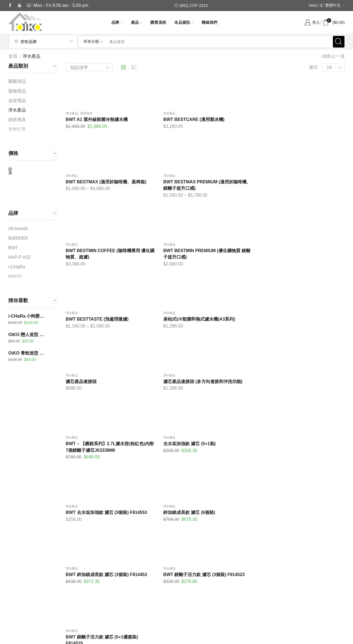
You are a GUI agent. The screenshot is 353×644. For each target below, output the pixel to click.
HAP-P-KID (20, 257)
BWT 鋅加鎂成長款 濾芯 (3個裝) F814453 (241, 342)
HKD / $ (316, 6)
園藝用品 (17, 81)
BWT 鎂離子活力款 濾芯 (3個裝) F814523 (313, 342)
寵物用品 (17, 91)
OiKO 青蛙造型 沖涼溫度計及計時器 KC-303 (28, 353)
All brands (18, 229)
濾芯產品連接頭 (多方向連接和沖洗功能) (168, 265)
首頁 (13, 56)
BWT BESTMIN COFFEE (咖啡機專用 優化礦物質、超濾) (96, 195)
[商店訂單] (89, 68)
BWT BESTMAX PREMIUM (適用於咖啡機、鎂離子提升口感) (312, 124)
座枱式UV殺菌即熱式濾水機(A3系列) (312, 195)
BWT (14, 248)
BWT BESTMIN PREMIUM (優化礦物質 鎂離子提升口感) (168, 195)
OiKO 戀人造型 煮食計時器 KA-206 (28, 335)
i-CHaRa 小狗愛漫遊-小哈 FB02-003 (28, 316)
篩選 (10, 171)
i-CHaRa (17, 267)
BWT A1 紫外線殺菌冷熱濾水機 (97, 121)
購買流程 (158, 22)
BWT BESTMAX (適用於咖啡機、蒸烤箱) (238, 124)
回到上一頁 (334, 56)
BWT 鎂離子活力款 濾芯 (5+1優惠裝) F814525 (97, 412)
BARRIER (18, 238)
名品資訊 (184, 22)
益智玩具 (17, 129)
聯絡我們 (209, 22)
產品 (137, 22)
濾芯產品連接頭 (81, 262)
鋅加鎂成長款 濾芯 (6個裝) (164, 339)
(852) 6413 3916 (47, 598)
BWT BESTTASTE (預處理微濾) (241, 192)
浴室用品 (17, 101)
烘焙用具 (86, 115)
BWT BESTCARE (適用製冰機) (169, 121)
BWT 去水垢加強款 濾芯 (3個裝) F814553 (97, 342)
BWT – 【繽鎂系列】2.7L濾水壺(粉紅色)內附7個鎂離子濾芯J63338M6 (241, 268)
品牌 (117, 22)
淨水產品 (72, 115)
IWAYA (15, 277)
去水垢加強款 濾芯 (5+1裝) (308, 262)
